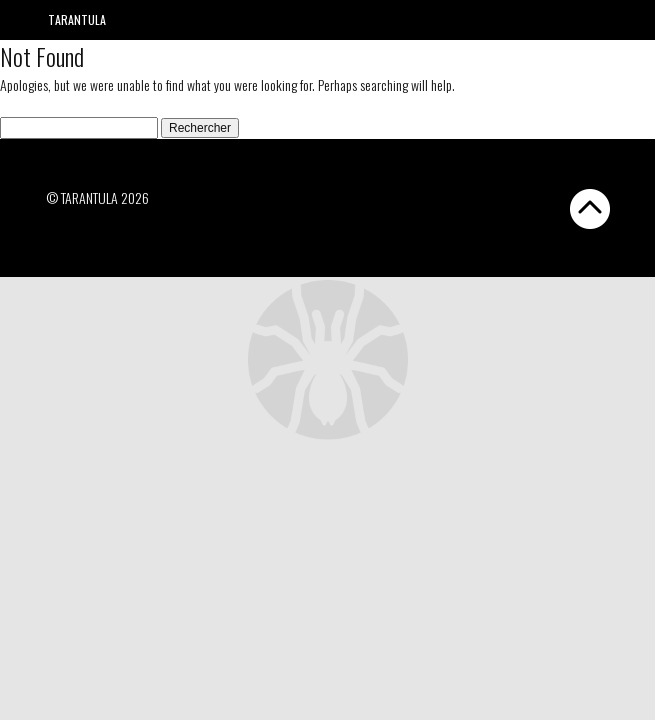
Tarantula (77, 19)
